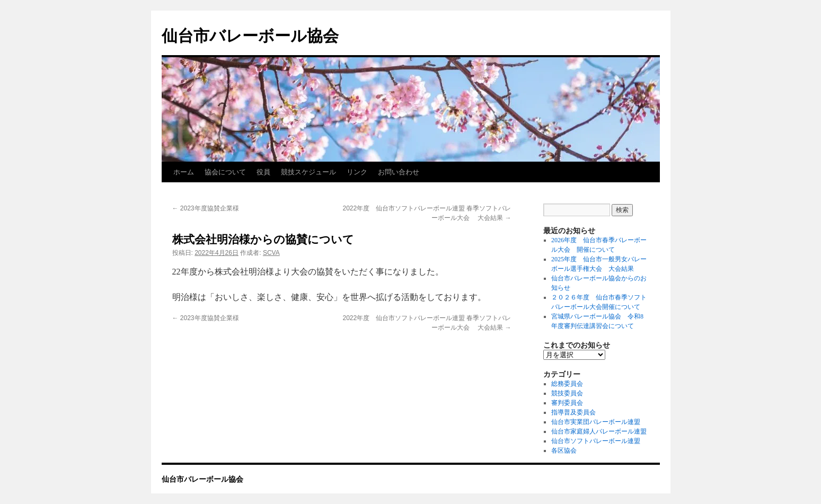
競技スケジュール (308, 172)
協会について (225, 172)
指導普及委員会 (573, 412)
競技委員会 (567, 393)
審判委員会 (567, 403)
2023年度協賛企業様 (206, 208)
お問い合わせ (399, 172)
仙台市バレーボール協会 (250, 36)
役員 (263, 172)
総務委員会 (567, 384)
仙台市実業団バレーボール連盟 (596, 422)
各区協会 (564, 450)
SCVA (271, 253)
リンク (357, 172)
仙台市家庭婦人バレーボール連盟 (599, 431)
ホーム (184, 172)
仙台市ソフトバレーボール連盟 (596, 441)
